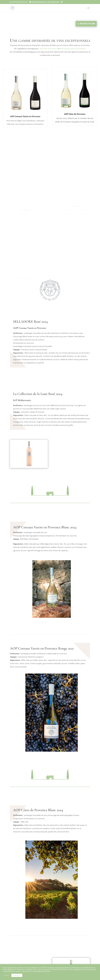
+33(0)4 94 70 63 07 (20, 2)
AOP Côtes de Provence (49, 49)
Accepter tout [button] (17, 975)
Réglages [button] (6, 975)
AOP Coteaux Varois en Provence (73, 49)
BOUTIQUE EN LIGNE (88, 24)
